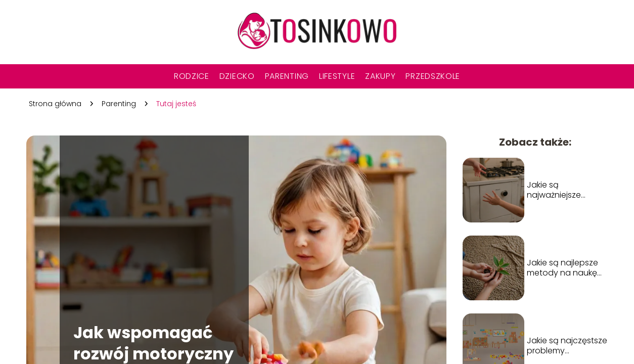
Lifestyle (337, 76)
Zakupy (380, 76)
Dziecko (237, 76)
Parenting (287, 76)
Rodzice (192, 76)
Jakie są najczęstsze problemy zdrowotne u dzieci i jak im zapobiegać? (567, 346)
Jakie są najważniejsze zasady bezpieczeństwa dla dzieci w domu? (567, 191)
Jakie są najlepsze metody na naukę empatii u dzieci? (562, 268)
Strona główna (55, 104)
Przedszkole (433, 76)
